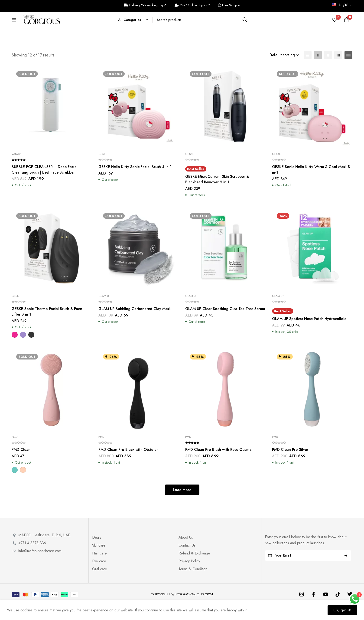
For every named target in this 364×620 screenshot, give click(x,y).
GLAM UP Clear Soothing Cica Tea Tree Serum (225, 324)
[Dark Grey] (31, 350)
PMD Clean (21, 465)
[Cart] (346, 22)
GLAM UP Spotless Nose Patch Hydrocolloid (309, 334)
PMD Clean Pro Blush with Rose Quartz (218, 465)
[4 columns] (338, 70)
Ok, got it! (342, 610)
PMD (15, 452)
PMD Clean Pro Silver (290, 465)
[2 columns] (318, 70)
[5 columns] (348, 70)
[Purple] (23, 350)
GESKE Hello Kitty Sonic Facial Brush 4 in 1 (135, 182)
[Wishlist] (335, 22)
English (341, 5)
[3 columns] (328, 70)
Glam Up (104, 311)
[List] (308, 70)
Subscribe (346, 571)
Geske (103, 169)
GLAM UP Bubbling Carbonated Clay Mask (135, 324)
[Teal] (15, 485)
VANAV (16, 169)
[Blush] (23, 485)
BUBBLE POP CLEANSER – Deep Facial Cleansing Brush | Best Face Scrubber (45, 185)
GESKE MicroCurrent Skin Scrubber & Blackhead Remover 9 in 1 (217, 194)
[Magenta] (15, 350)
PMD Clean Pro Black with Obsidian (128, 465)
